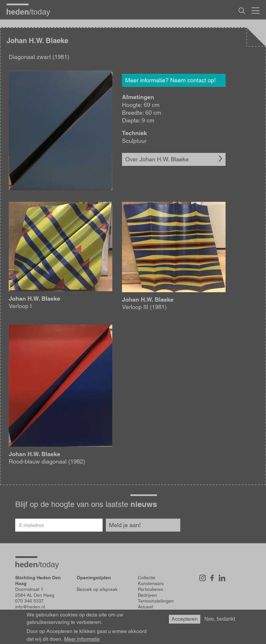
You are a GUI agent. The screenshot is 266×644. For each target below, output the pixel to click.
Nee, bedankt (220, 619)
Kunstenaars (151, 583)
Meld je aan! (125, 525)
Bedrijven (147, 595)
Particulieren (151, 589)
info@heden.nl (30, 607)
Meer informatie (82, 639)
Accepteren (185, 619)
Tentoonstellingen (156, 601)
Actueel (145, 607)
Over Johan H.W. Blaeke (157, 159)
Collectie (147, 578)
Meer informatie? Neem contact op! (171, 80)
